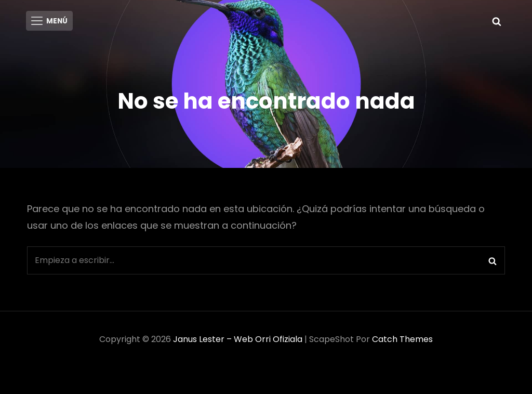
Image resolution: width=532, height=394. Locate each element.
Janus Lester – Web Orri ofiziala (238, 342)
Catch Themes (402, 342)
